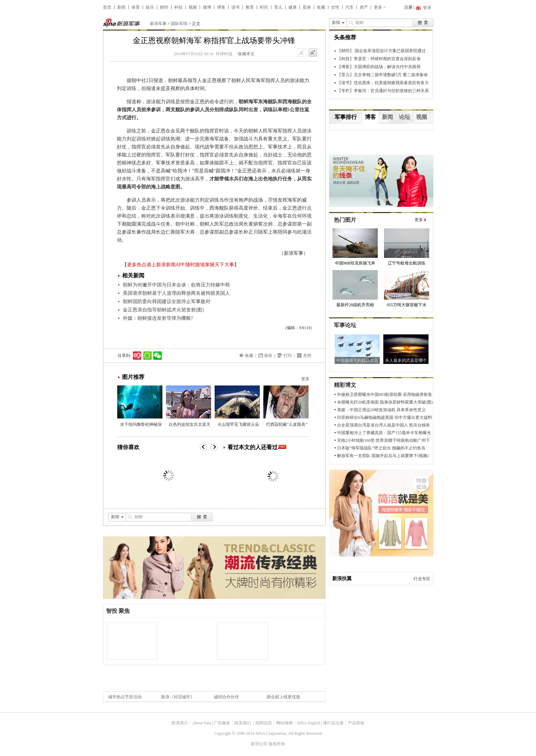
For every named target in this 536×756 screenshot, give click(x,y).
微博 (207, 7)
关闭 (307, 356)
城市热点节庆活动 (125, 697)
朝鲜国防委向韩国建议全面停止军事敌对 (167, 302)
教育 (250, 7)
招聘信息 (264, 723)
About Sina (202, 723)
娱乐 (150, 7)
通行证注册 (333, 723)
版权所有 (277, 744)
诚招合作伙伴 (226, 697)
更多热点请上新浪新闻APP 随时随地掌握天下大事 (181, 265)
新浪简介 (180, 723)
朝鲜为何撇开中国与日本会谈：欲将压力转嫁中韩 (176, 285)
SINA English (309, 723)
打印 (288, 356)
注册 (408, 7)
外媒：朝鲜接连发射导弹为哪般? (158, 318)
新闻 (121, 7)
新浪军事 (158, 24)
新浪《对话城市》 (178, 697)
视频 (193, 7)
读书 (235, 7)
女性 (335, 7)
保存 (268, 356)
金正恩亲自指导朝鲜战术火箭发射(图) (163, 310)
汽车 (350, 7)
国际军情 (179, 24)
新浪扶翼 (342, 579)
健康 (293, 7)
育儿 (278, 7)
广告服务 (222, 723)
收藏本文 (246, 54)
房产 (364, 7)
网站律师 (285, 723)
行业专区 (422, 579)
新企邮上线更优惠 (283, 697)
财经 (164, 7)
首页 (107, 7)
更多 (378, 7)
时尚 (264, 7)
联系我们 (243, 723)
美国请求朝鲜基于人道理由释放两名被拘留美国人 (176, 293)
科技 (178, 7)
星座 (307, 7)
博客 (221, 7)
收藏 (321, 7)
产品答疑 (356, 723)
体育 (136, 7)
